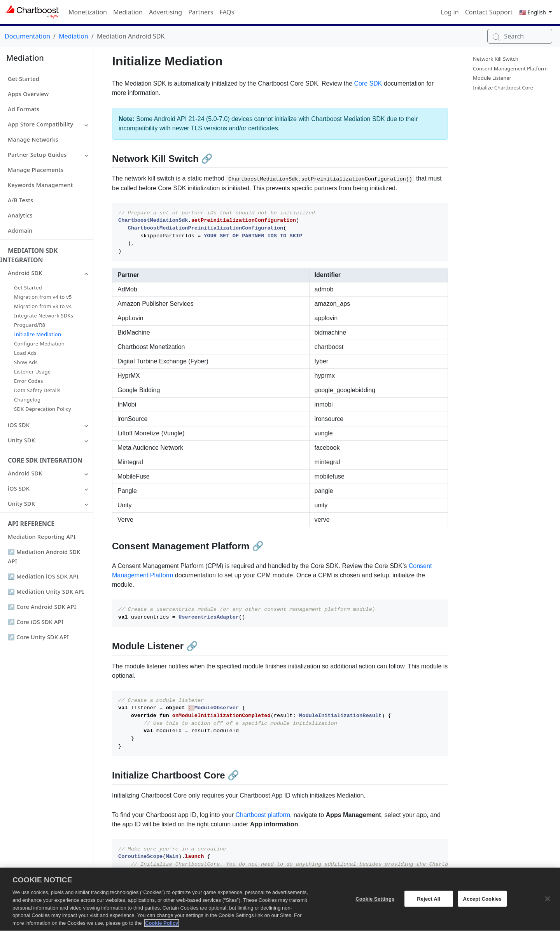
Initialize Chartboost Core (503, 88)
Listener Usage (32, 372)
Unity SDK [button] (21, 440)
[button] (86, 124)
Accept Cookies (482, 903)
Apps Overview (28, 94)
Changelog (27, 400)
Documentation (27, 36)
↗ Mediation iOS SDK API (43, 576)
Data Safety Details (37, 390)
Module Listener (492, 78)
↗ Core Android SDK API (42, 607)
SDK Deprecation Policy (43, 409)
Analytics (20, 215)
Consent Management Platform (510, 68)
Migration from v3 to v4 (43, 306)
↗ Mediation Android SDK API (44, 557)
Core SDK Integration (45, 460)
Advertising (165, 12)
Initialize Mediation (38, 334)
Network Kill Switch (496, 59)
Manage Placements (36, 170)
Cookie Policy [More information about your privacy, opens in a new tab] (162, 927)
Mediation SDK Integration (29, 255)
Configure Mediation (39, 344)
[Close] (548, 903)
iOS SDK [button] (19, 425)
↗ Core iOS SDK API (36, 622)
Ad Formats (24, 109)
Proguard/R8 (30, 325)
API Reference (31, 524)
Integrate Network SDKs (44, 316)
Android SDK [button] (25, 273)
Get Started (24, 79)
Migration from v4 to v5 (43, 297)
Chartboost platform (263, 815)
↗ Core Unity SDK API (38, 637)
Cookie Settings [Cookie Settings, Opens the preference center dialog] (375, 903)
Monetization (88, 12)
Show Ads (26, 362)
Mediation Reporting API (42, 537)
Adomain (20, 231)
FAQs (227, 12)
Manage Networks (33, 139)
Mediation (128, 12)
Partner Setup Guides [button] (37, 155)
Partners (201, 12)
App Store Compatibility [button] (40, 124)
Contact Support (489, 12)
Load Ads (25, 353)
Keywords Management (40, 185)
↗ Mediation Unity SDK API (46, 592)
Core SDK (368, 83)
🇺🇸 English (533, 12)
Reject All (429, 903)
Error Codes (29, 381)
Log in (450, 12)
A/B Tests (20, 200)
